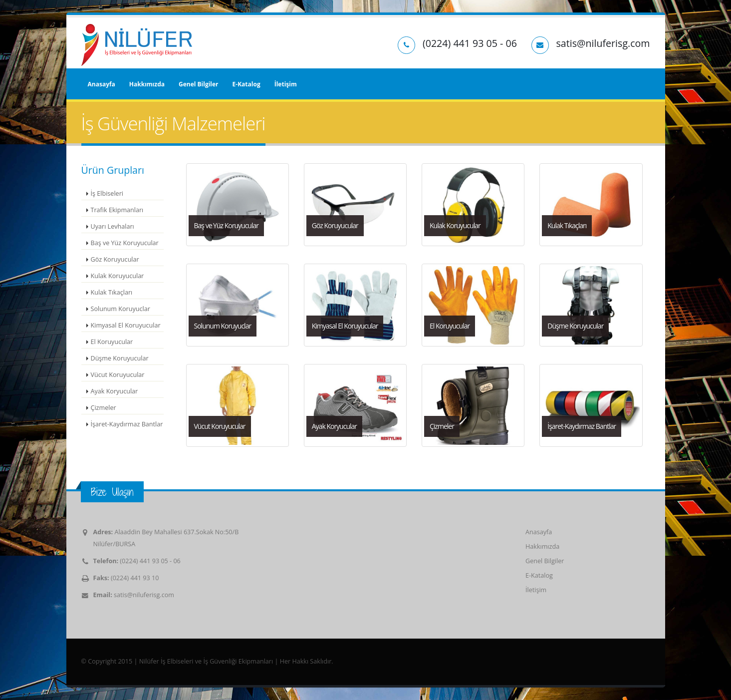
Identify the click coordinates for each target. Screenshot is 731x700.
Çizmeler (104, 408)
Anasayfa (102, 84)
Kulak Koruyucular (118, 276)
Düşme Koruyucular (120, 358)
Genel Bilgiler (199, 84)
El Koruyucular (112, 342)
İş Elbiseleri (107, 193)
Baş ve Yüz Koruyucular (125, 243)
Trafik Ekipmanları (117, 210)
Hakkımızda (147, 84)
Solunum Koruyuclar (121, 309)
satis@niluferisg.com (144, 595)
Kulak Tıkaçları (112, 292)
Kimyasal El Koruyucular (126, 325)
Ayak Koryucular (115, 391)
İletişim (286, 84)
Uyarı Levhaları (113, 226)
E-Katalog (246, 84)
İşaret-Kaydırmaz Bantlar (127, 424)
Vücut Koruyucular (118, 375)
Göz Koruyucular (115, 259)
